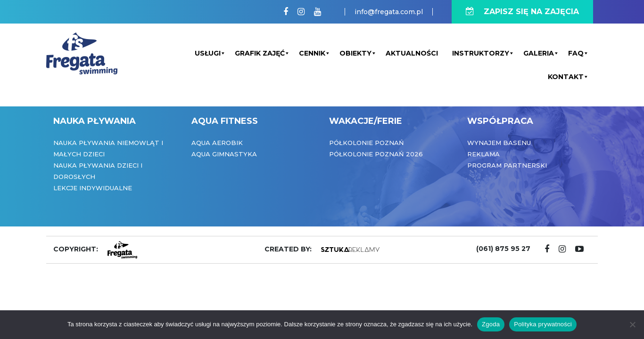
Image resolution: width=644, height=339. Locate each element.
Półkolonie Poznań (367, 143)
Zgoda (491, 324)
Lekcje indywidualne (93, 188)
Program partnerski (507, 165)
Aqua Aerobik (217, 143)
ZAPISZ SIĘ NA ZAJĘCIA (522, 12)
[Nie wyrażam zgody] (632, 324)
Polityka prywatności (543, 324)
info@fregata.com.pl (389, 12)
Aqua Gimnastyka (224, 154)
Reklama (483, 154)
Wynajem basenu (499, 143)
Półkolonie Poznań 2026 (376, 154)
